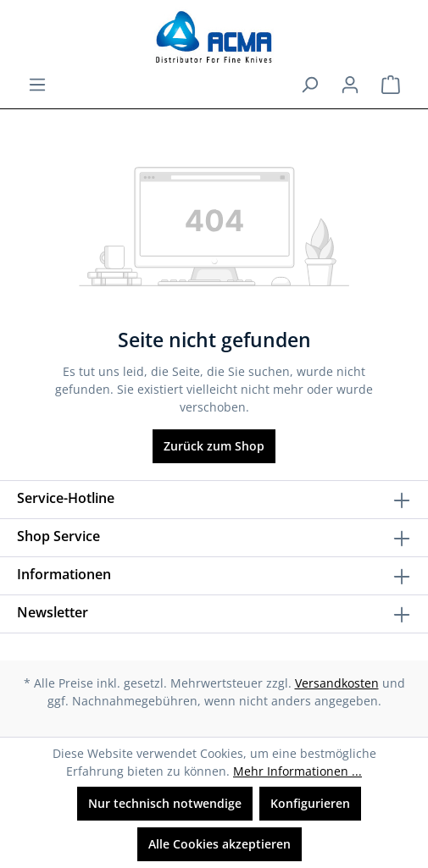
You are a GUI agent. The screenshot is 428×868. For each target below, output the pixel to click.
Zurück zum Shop (214, 446)
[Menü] (37, 85)
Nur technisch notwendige (165, 803)
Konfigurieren (310, 803)
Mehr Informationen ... (297, 771)
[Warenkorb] (391, 85)
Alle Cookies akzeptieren (220, 844)
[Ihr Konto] (350, 85)
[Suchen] (309, 85)
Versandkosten (337, 683)
